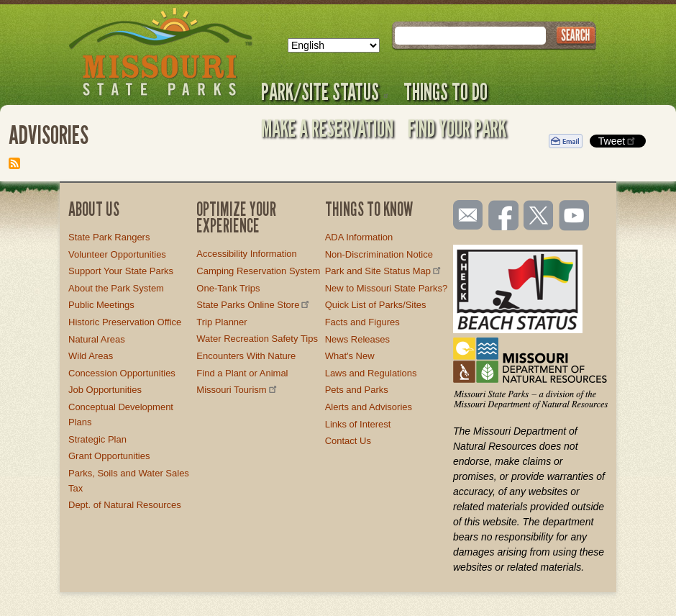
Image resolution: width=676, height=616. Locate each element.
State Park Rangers (109, 237)
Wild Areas (91, 356)
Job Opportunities (105, 390)
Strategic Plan (97, 439)
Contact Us (348, 441)
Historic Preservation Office (125, 322)
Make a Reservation (327, 128)
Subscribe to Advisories (14, 163)
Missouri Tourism (237, 390)
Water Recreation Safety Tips (257, 339)
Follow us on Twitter (537, 217)
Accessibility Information (246, 254)
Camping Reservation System (258, 271)
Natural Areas (97, 339)
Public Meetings (101, 305)
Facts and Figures (362, 322)
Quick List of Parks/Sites (376, 305)
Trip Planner (221, 322)
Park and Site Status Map (384, 271)
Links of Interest (358, 424)
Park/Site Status (325, 91)
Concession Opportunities (122, 373)
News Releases (357, 339)
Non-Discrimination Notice (379, 254)
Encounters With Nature (246, 356)
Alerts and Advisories (369, 407)
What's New (350, 356)
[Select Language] (334, 45)
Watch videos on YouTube (575, 217)
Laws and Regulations (371, 373)
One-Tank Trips (228, 288)
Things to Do (446, 91)
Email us (465, 215)
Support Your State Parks (121, 271)
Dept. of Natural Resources (125, 505)
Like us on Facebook (504, 217)
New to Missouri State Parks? (387, 288)
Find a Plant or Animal (242, 373)
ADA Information (359, 237)
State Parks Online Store (254, 305)
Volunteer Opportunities (117, 254)
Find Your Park (457, 128)
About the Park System (116, 288)
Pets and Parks (357, 390)
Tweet (618, 141)
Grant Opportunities (109, 456)
